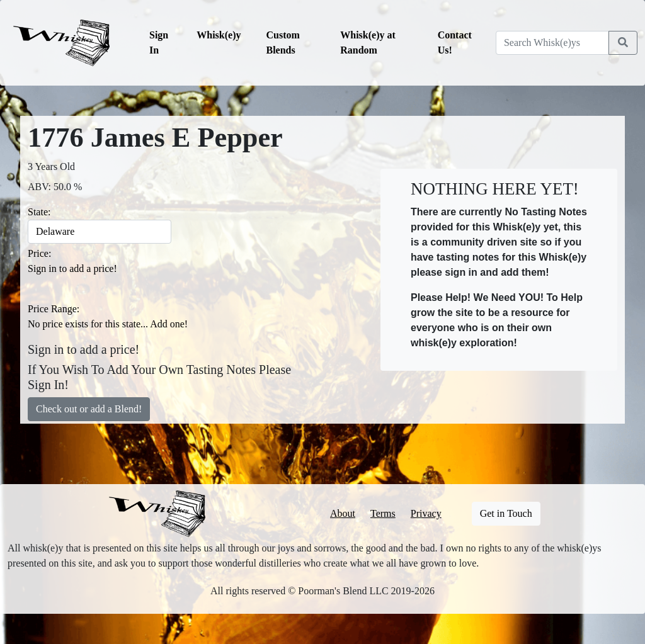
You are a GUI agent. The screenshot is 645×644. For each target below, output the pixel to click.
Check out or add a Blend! (89, 409)
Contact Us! (455, 42)
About (343, 513)
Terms (383, 513)
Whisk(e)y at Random (368, 42)
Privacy (426, 513)
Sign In (159, 42)
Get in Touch (506, 513)
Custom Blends (283, 42)
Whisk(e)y (219, 35)
